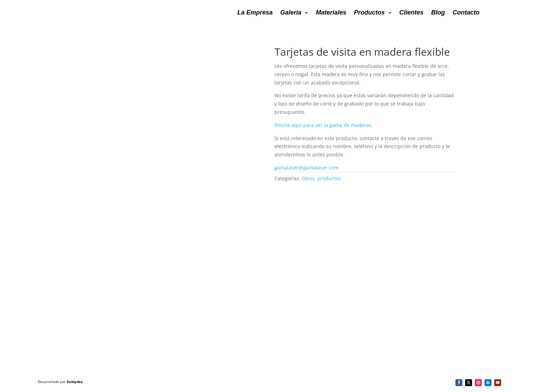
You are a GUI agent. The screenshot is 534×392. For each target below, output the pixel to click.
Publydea (75, 382)
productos (329, 178)
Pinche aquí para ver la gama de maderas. (324, 125)
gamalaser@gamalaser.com (306, 168)
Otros (308, 178)
